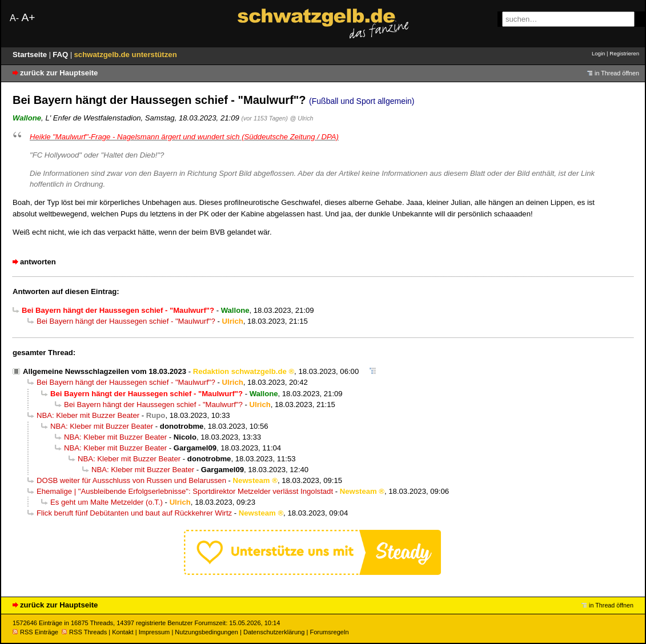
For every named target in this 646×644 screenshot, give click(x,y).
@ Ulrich (302, 118)
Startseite (31, 55)
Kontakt (123, 632)
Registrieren (624, 53)
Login (598, 53)
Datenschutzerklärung (274, 632)
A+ (28, 17)
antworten (38, 262)
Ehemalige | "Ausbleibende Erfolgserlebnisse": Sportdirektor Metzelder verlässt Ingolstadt (185, 491)
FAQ (61, 55)
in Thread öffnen (617, 73)
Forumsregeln (329, 632)
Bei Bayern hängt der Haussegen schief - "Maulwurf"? (126, 321)
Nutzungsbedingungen (206, 632)
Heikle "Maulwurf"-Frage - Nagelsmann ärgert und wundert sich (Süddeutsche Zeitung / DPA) (184, 137)
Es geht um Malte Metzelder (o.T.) (107, 502)
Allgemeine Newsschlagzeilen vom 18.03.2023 (105, 371)
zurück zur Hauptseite (59, 73)
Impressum (155, 632)
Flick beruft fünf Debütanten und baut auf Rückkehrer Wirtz (134, 513)
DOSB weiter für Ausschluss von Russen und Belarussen (131, 480)
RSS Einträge (35, 632)
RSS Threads (84, 632)
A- (14, 18)
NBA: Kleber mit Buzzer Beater (88, 415)
